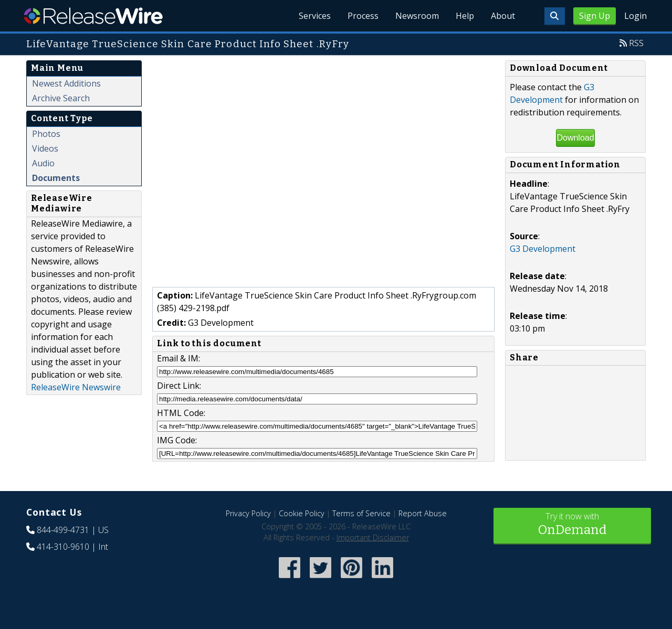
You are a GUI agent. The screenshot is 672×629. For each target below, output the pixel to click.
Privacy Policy (248, 513)
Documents (56, 178)
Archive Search (61, 98)
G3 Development (543, 249)
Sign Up (595, 16)
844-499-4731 (63, 530)
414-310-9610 (63, 547)
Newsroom (417, 16)
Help (465, 16)
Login (636, 16)
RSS (636, 43)
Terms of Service (361, 513)
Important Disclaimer (373, 537)
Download (575, 138)
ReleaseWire (93, 16)
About (503, 16)
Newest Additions (66, 83)
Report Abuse (423, 513)
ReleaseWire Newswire (76, 387)
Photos (46, 134)
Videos (45, 148)
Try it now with (572, 525)
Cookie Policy (302, 513)
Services (315, 16)
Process (363, 16)
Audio (43, 163)
